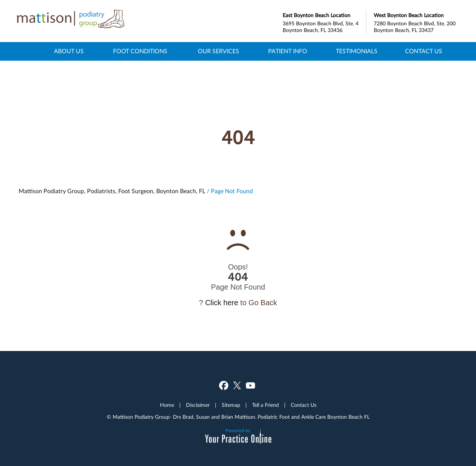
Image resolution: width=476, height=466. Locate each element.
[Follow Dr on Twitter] (464, 174)
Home (30, 51)
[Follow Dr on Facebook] (464, 151)
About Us (69, 51)
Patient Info (288, 51)
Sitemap (231, 405)
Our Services (218, 51)
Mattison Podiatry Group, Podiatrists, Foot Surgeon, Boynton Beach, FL (112, 191)
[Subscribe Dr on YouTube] (464, 197)
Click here (222, 303)
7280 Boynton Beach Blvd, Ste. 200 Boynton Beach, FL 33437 (416, 22)
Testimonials (357, 51)
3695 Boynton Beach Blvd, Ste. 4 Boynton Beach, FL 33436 (324, 22)
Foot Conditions (140, 51)
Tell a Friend (266, 405)
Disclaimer (198, 405)
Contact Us (424, 51)
